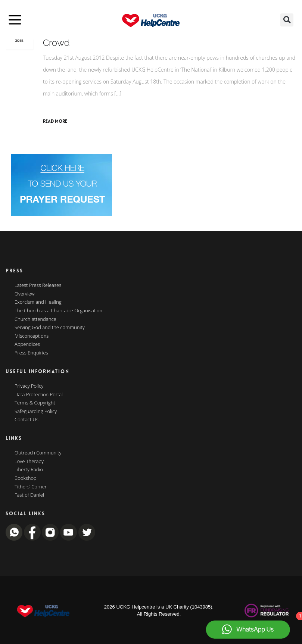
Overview (25, 294)
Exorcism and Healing (38, 302)
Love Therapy (29, 462)
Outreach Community (38, 453)
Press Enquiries (31, 353)
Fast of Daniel (29, 495)
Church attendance (35, 319)
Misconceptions (32, 336)
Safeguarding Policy (36, 412)
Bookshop (26, 478)
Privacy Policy (29, 386)
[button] (287, 20)
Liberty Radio (29, 470)
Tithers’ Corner (31, 487)
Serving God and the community (50, 328)
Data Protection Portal (39, 395)
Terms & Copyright (35, 403)
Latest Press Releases (38, 285)
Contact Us (27, 420)
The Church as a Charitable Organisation (58, 311)
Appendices (27, 344)
